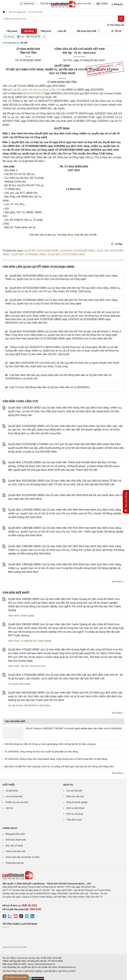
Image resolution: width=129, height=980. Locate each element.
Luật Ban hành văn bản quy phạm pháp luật (36, 90)
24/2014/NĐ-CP (35, 93)
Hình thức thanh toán (16, 840)
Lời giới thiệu (12, 791)
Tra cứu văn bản (74, 791)
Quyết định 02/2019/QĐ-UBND (42, 251)
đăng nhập (73, 235)
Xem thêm (118, 582)
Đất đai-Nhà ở (31, 705)
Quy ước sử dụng (14, 846)
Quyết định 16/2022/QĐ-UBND (78, 251)
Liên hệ (9, 808)
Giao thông (45, 705)
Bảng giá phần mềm (15, 834)
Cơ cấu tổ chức (16, 705)
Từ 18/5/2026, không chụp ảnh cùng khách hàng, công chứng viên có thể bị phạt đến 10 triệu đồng (56, 759)
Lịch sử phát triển (14, 796)
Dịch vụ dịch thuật (75, 808)
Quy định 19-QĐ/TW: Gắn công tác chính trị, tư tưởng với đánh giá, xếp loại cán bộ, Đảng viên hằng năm (59, 766)
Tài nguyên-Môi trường (19, 684)
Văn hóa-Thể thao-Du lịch (33, 666)
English (102, 3)
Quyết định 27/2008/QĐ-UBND (29, 254)
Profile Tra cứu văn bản (17, 802)
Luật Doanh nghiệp (33, 971)
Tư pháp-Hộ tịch (28, 641)
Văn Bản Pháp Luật (12, 971)
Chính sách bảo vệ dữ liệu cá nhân (22, 857)
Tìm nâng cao (116, 25)
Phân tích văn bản (75, 796)
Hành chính (14, 616)
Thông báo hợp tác (15, 863)
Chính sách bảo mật (15, 851)
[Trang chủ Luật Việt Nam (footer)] (63, 875)
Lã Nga (117, 244)
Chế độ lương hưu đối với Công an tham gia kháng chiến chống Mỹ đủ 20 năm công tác (50, 744)
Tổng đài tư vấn (74, 820)
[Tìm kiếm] (121, 19)
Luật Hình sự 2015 (66, 971)
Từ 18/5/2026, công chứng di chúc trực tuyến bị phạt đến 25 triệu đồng (41, 752)
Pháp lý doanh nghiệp (77, 802)
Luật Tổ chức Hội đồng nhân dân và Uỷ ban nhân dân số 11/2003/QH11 (50, 387)
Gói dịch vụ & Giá (82, 3)
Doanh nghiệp (27, 616)
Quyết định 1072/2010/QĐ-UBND (66, 254)
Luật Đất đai (50, 971)
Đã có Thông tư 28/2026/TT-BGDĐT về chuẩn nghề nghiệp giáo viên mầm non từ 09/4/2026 (74, 728)
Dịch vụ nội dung (75, 814)
